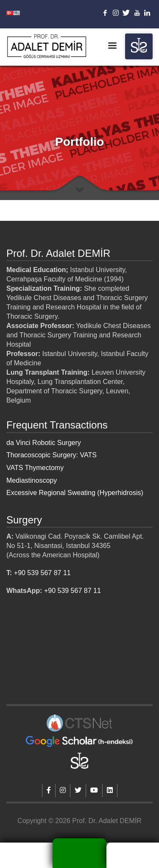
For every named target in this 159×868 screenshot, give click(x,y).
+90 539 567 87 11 (42, 573)
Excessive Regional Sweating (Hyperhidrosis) (75, 493)
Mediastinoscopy (32, 480)
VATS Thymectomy (35, 468)
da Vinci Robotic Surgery (44, 443)
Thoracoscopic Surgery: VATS (52, 455)
